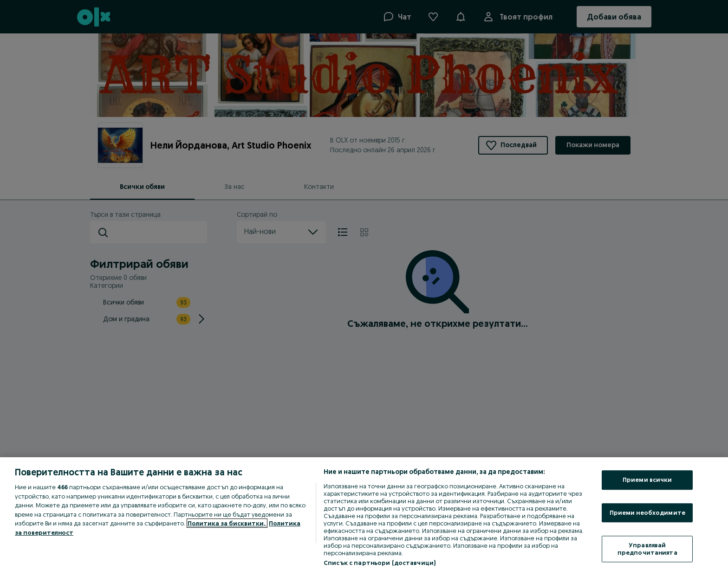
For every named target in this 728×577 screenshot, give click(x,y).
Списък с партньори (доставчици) (380, 563)
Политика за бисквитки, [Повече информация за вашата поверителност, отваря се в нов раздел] (227, 523)
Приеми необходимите (647, 512)
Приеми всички (647, 480)
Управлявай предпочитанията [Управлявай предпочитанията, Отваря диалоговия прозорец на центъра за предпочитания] (647, 549)
